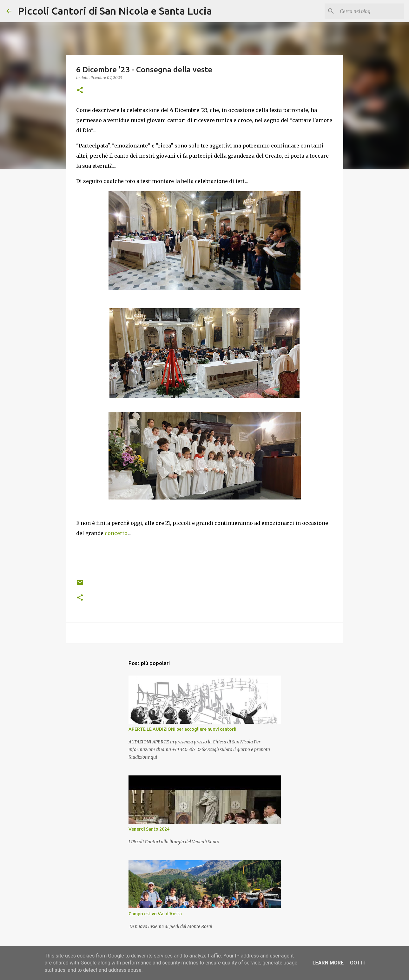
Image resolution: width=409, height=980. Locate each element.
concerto (116, 533)
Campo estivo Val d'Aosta (155, 914)
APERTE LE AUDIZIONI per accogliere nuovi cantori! (182, 729)
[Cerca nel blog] (371, 11)
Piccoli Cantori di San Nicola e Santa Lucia (115, 11)
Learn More (328, 963)
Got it (358, 963)
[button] (80, 91)
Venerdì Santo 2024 (149, 829)
